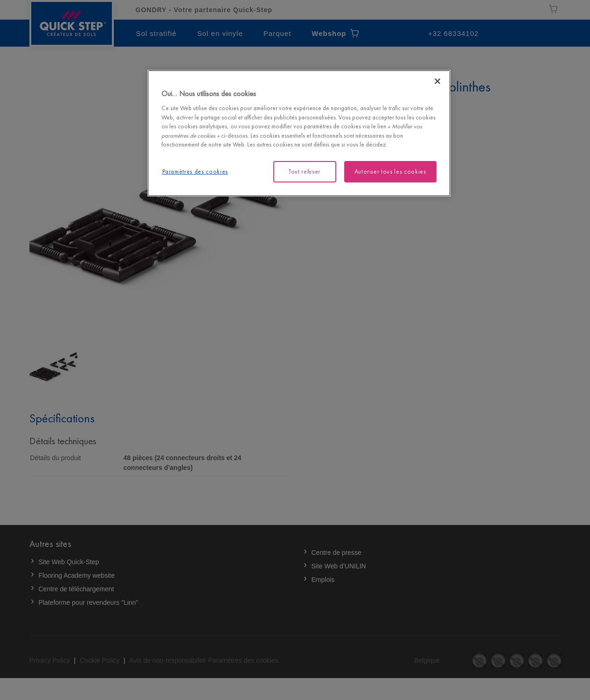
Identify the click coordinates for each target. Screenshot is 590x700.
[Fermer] (437, 81)
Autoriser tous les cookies (390, 171)
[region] (299, 133)
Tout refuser (305, 171)
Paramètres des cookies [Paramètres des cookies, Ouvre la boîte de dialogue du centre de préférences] (195, 171)
